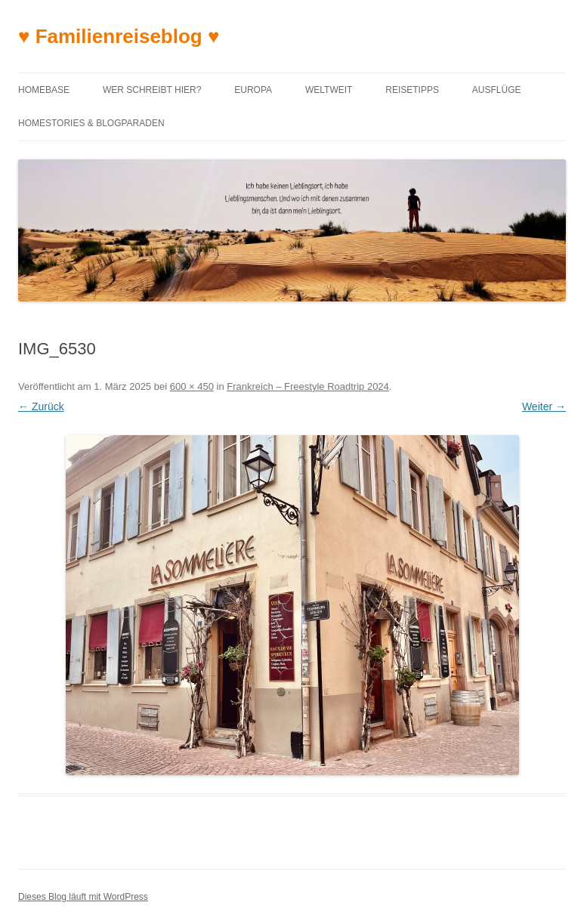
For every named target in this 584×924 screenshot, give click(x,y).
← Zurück (41, 406)
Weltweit (329, 90)
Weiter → (544, 406)
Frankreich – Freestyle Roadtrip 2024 (308, 386)
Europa (253, 90)
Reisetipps (412, 90)
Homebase (44, 90)
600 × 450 (192, 386)
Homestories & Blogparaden (91, 123)
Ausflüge (497, 90)
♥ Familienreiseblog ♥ (119, 36)
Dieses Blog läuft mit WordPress (83, 897)
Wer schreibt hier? (152, 90)
